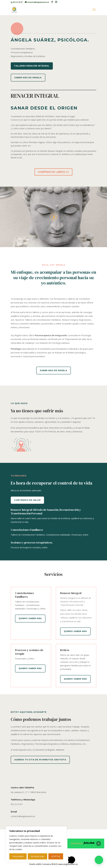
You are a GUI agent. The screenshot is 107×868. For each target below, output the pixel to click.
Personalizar (18, 856)
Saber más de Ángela (28, 78)
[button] (99, 860)
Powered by (83, 843)
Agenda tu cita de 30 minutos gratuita (40, 760)
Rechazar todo (37, 856)
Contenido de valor (27, 500)
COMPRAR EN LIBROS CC (53, 172)
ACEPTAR (56, 856)
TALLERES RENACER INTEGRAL (32, 66)
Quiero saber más (30, 618)
